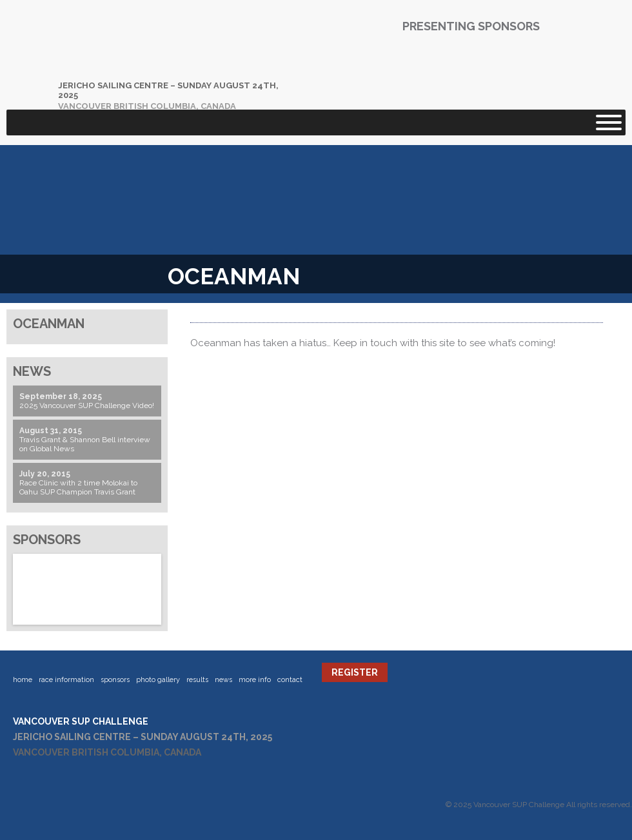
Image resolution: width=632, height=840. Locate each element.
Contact (290, 680)
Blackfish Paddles (377, 65)
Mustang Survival (487, 65)
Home (23, 680)
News (223, 680)
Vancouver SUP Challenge (145, 55)
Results (197, 680)
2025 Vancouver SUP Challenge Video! (87, 405)
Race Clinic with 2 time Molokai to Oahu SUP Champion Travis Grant (78, 487)
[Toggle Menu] (609, 122)
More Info (255, 680)
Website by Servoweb (342, 821)
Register (355, 672)
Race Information (66, 680)
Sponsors (115, 680)
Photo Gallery (158, 680)
